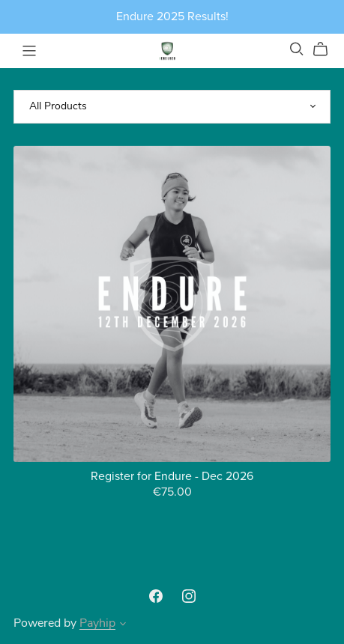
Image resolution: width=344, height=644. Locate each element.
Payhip (97, 624)
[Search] (297, 49)
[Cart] (326, 49)
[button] (123, 626)
